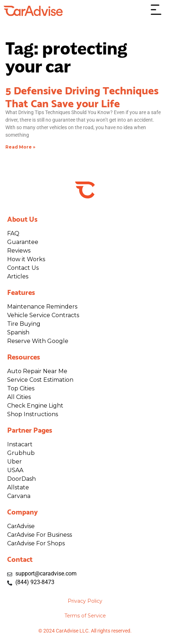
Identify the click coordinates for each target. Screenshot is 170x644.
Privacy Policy (85, 601)
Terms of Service (85, 616)
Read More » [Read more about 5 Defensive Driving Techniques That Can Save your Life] (20, 147)
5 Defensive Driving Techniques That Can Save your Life (82, 96)
